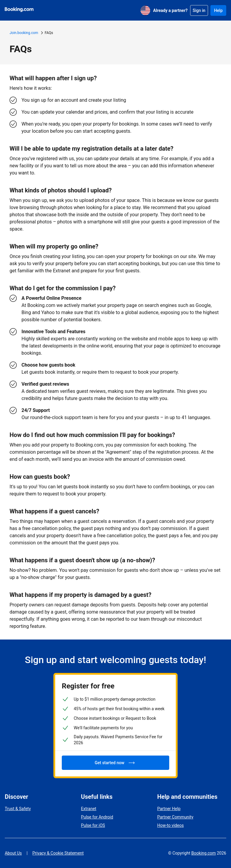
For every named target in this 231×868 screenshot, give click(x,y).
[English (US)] (145, 10)
